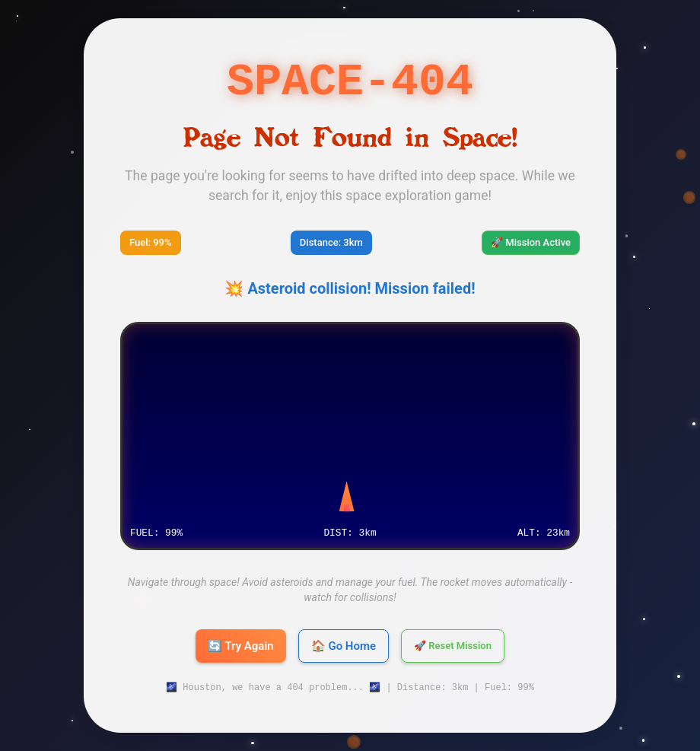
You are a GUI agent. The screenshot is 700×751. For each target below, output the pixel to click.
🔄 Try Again (241, 646)
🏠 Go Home (344, 646)
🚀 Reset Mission (453, 646)
